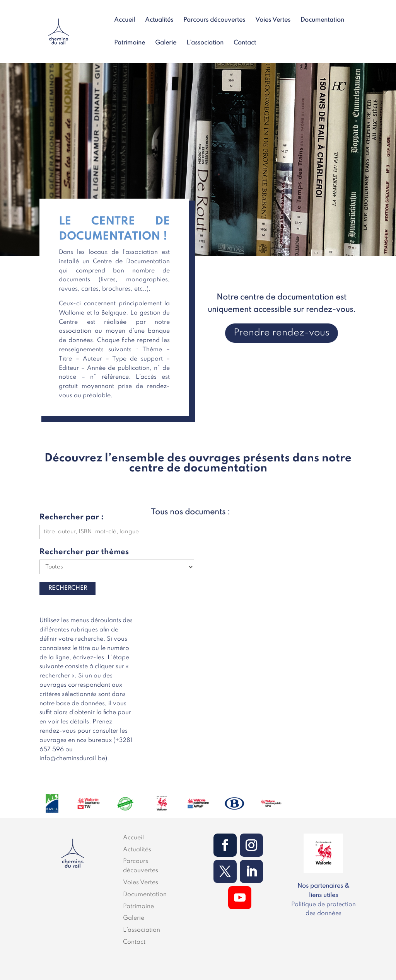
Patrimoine (130, 43)
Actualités (159, 20)
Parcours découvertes (214, 20)
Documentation (322, 20)
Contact (245, 43)
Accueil (125, 20)
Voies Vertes (273, 20)
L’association (205, 43)
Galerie (166, 43)
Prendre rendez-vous (282, 333)
